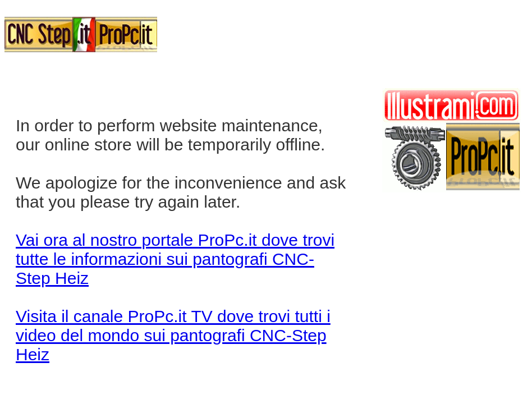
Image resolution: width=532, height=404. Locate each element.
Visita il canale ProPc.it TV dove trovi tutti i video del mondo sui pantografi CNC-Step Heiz (173, 335)
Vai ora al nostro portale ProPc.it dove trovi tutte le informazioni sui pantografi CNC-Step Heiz (175, 259)
